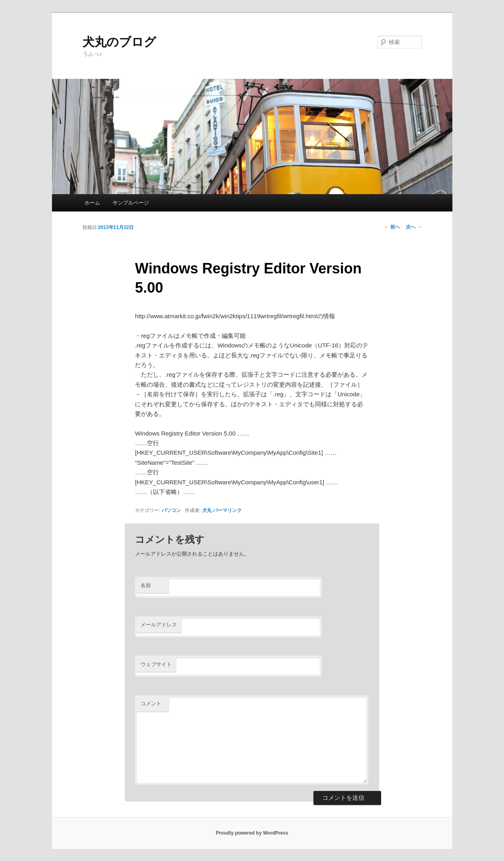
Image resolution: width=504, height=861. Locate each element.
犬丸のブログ (119, 42)
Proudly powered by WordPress (252, 833)
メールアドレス (159, 625)
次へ (414, 227)
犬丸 (207, 510)
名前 (146, 585)
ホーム (92, 203)
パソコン (171, 510)
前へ (392, 227)
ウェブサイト (156, 664)
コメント (151, 703)
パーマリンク (227, 510)
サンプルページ (131, 203)
